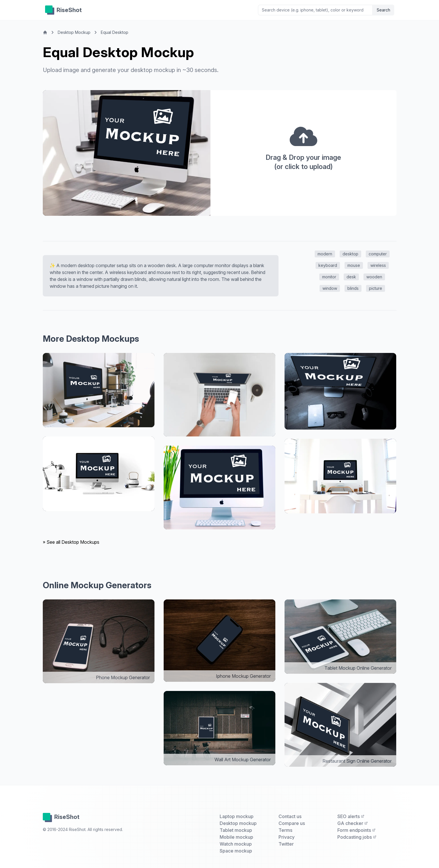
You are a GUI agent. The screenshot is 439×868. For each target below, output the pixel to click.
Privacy (287, 837)
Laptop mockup (237, 816)
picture (376, 288)
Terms (285, 830)
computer (378, 254)
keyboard (328, 265)
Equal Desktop (115, 32)
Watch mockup (236, 844)
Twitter (286, 844)
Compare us (292, 823)
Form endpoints (356, 830)
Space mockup (236, 851)
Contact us (290, 816)
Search (383, 10)
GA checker (353, 823)
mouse (354, 265)
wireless (378, 265)
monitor (329, 277)
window (330, 288)
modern (325, 254)
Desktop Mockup (74, 32)
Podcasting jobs (357, 837)
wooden (374, 277)
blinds (353, 288)
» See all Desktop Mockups (71, 542)
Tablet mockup (236, 830)
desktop (350, 254)
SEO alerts (351, 816)
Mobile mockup (236, 837)
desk (351, 277)
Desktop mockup (238, 823)
